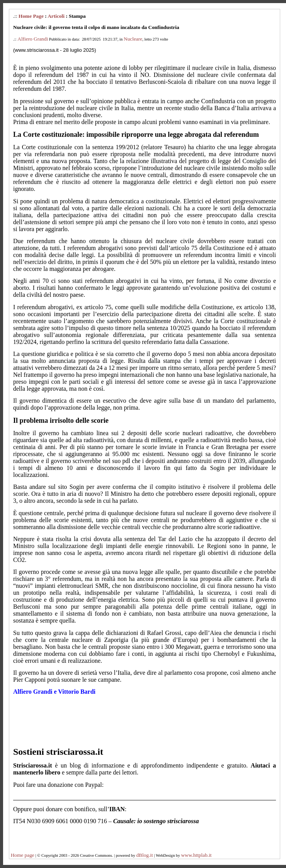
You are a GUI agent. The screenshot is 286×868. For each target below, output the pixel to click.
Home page (23, 855)
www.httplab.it (196, 855)
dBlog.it (144, 855)
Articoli (56, 16)
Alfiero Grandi (33, 39)
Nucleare (133, 39)
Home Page (31, 16)
